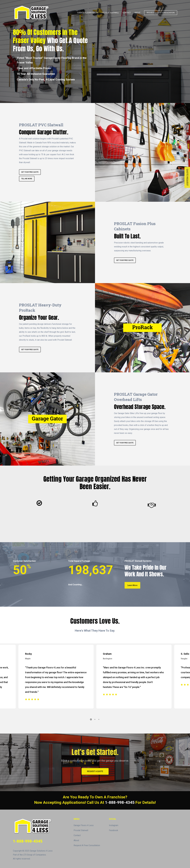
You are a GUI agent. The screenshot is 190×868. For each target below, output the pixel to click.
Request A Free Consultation (87, 845)
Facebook (114, 830)
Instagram (114, 825)
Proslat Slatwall (81, 830)
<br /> (137, 62)
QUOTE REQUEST (187, 177)
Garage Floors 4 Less (84, 825)
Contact (77, 835)
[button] (95, 771)
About (76, 840)
